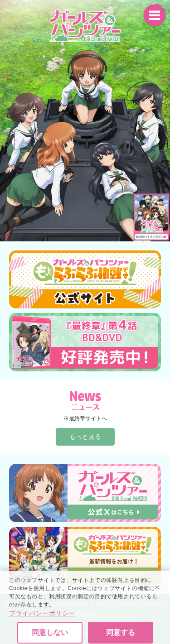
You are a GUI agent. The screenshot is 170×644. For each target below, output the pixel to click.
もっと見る (85, 437)
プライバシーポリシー (42, 624)
